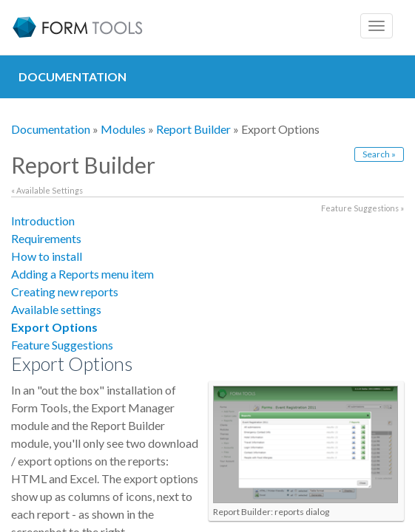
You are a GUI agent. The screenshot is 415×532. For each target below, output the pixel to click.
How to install (47, 256)
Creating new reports (65, 291)
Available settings (56, 309)
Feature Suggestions (62, 345)
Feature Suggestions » (362, 208)
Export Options (54, 327)
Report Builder (193, 129)
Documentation (51, 129)
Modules (123, 129)
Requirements (46, 238)
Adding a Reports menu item (82, 274)
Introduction (43, 221)
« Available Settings (47, 190)
